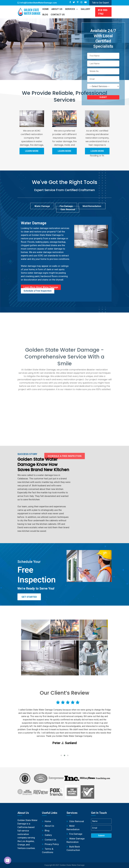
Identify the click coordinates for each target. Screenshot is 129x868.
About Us (57, 9)
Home (46, 9)
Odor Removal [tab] (68, 209)
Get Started (29, 597)
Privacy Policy (52, 844)
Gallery (85, 9)
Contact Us (58, 15)
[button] (61, 755)
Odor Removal (77, 821)
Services (72, 9)
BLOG (45, 15)
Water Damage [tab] (42, 206)
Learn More (32, 151)
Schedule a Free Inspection (38, 291)
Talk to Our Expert (100, 3)
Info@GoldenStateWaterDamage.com (39, 3)
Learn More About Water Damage (41, 287)
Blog (47, 830)
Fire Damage (76, 834)
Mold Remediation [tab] (92, 206)
